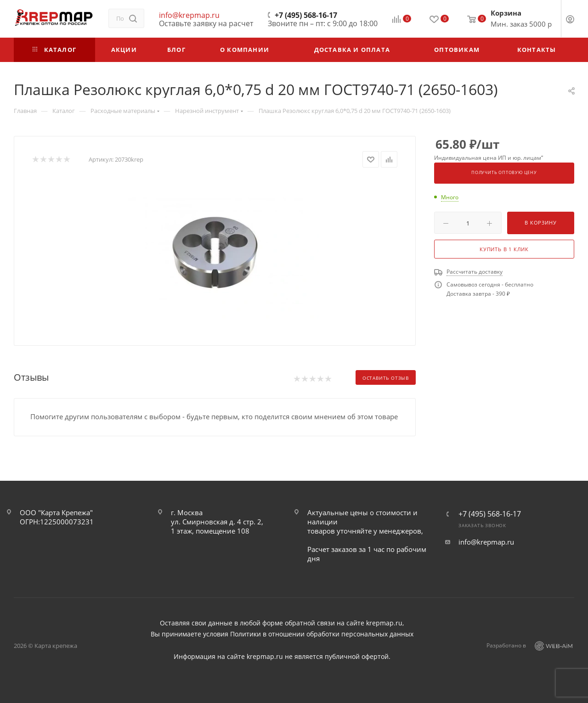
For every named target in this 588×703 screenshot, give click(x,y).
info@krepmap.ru (189, 15)
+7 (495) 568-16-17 (306, 15)
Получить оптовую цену (504, 173)
